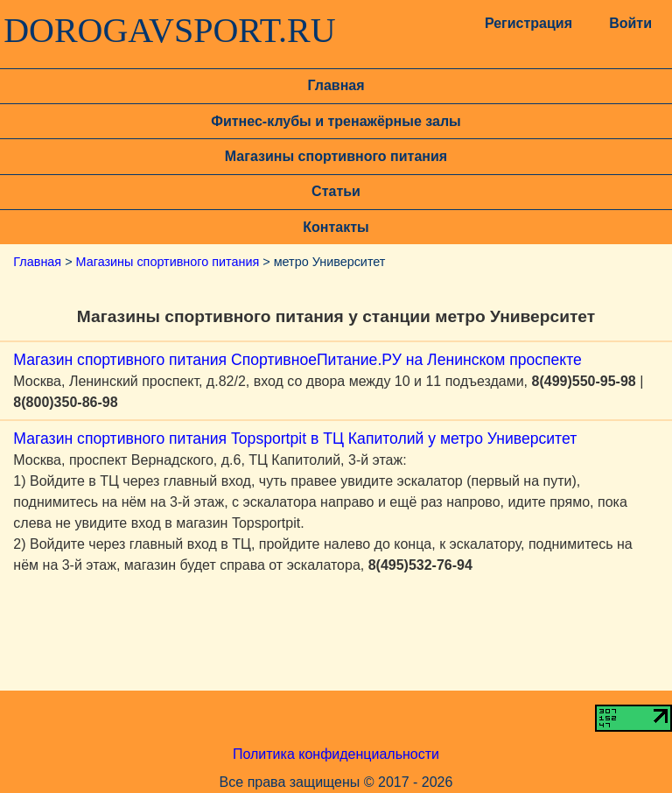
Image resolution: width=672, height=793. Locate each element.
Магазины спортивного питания (336, 156)
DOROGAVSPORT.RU (170, 31)
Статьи (336, 191)
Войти (630, 23)
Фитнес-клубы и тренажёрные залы (336, 121)
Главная (336, 85)
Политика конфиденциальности (336, 754)
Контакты (336, 227)
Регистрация (526, 23)
